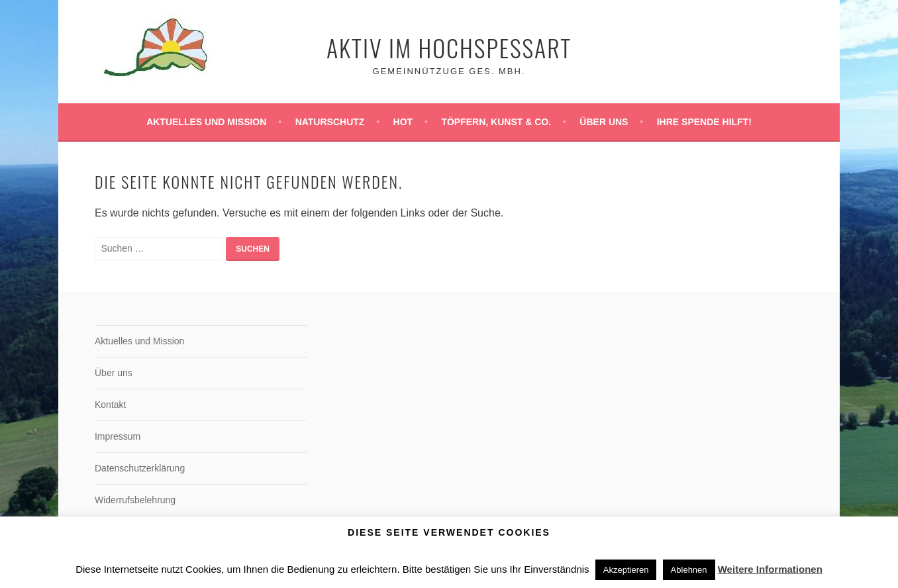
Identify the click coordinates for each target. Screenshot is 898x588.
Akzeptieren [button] (626, 570)
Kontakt (110, 405)
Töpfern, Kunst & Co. (496, 122)
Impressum (118, 436)
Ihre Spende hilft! (704, 122)
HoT (403, 122)
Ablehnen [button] (689, 570)
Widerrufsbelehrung (135, 500)
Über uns (604, 122)
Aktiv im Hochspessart (449, 47)
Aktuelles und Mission (206, 122)
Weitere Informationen (770, 569)
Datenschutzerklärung (140, 468)
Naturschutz (330, 122)
